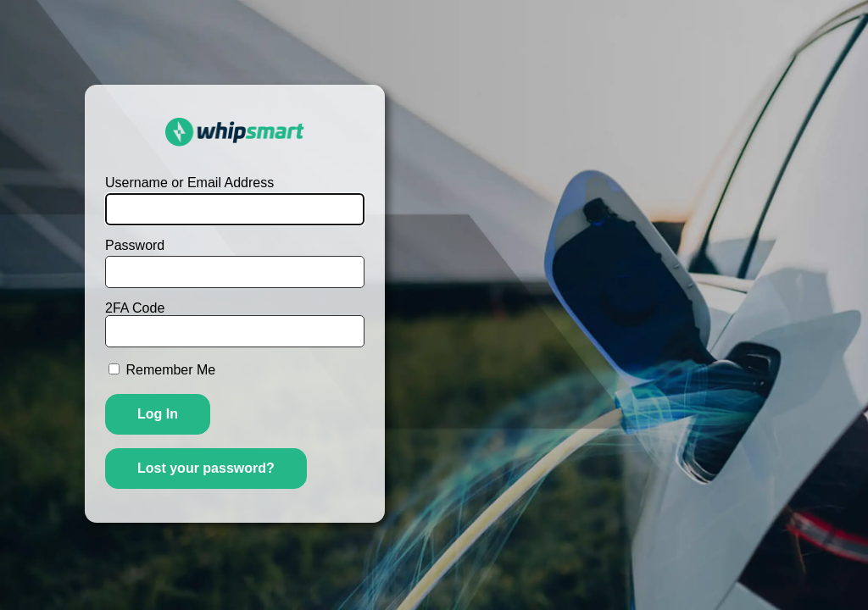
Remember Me (170, 370)
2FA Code (235, 324)
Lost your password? (206, 468)
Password (135, 246)
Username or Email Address (189, 183)
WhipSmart (235, 132)
